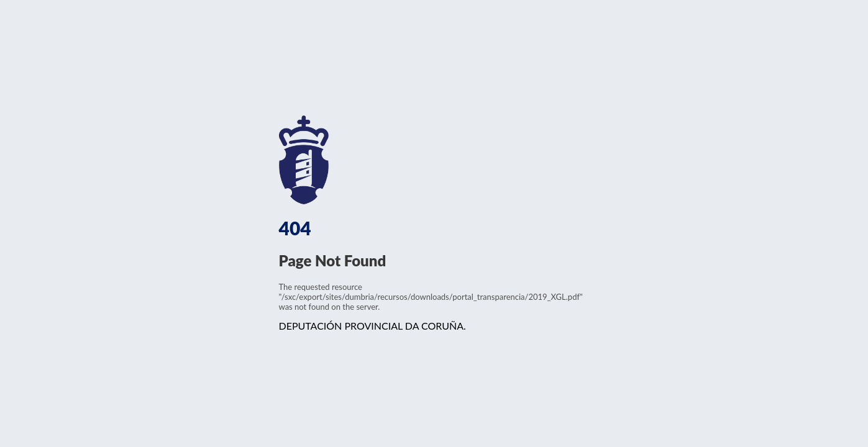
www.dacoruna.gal (342, 160)
